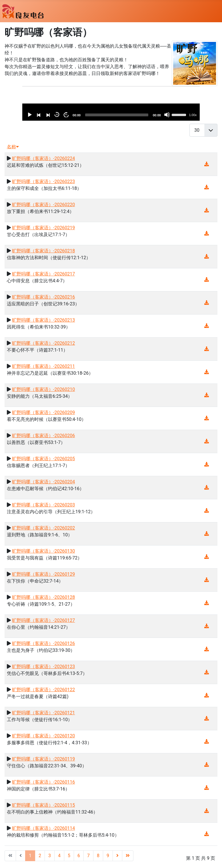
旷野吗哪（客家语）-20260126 (43, 643)
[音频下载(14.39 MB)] (207, 418)
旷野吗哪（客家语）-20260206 (43, 436)
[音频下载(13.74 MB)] (207, 649)
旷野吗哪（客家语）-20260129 (43, 574)
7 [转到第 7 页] (88, 856)
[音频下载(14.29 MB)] (207, 395)
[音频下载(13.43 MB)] (207, 349)
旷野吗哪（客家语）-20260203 (43, 505)
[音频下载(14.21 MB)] (207, 164)
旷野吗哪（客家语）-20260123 (43, 667)
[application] (111, 112)
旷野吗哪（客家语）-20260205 (43, 459)
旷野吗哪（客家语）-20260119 (43, 759)
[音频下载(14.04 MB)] (207, 303)
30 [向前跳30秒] (66, 114)
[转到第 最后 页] (128, 856)
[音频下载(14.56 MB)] (207, 326)
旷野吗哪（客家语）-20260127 (43, 620)
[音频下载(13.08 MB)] (207, 765)
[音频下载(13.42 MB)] (207, 811)
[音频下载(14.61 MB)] (207, 695)
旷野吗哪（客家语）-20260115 (43, 805)
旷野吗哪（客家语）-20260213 (43, 320)
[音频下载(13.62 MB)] (207, 788)
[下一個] (48, 115)
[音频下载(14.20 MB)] (207, 580)
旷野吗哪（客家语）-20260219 (43, 228)
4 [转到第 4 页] (59, 856)
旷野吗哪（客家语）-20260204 (43, 482)
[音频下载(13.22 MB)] (207, 626)
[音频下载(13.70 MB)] (207, 210)
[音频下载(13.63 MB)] (207, 718)
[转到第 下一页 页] (117, 856)
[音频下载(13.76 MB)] (207, 603)
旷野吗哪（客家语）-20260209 (43, 412)
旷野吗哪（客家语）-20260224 (43, 158)
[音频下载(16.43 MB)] (207, 187)
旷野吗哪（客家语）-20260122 (43, 690)
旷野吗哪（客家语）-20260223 (43, 181)
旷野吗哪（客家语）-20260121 (43, 713)
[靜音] (167, 115)
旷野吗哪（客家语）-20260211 (43, 366)
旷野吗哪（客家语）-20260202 (43, 528)
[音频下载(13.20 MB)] (207, 834)
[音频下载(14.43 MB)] (207, 280)
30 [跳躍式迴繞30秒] (57, 114)
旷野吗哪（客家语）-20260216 (43, 297)
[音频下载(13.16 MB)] (207, 672)
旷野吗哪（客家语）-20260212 (43, 343)
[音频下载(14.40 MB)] (207, 464)
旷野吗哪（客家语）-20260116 (43, 782)
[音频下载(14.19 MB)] (207, 487)
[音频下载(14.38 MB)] (207, 511)
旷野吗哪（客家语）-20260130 (43, 551)
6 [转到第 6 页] (79, 856)
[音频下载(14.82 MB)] (207, 534)
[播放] (29, 115)
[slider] (117, 115)
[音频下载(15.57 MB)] (207, 372)
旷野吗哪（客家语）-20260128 (43, 597)
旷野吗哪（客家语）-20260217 (43, 274)
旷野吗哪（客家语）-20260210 (43, 389)
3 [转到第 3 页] (50, 856)
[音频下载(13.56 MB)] (207, 742)
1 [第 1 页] (30, 856)
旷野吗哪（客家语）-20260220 (43, 205)
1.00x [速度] (193, 115)
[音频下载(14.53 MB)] (207, 256)
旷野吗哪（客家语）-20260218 (43, 251)
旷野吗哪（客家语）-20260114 (43, 828)
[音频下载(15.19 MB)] (207, 233)
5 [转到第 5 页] (69, 856)
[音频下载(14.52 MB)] (207, 441)
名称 (13, 147)
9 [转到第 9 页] (108, 856)
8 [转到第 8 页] (98, 856)
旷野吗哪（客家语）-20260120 (43, 736)
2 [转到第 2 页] (40, 856)
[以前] (39, 115)
